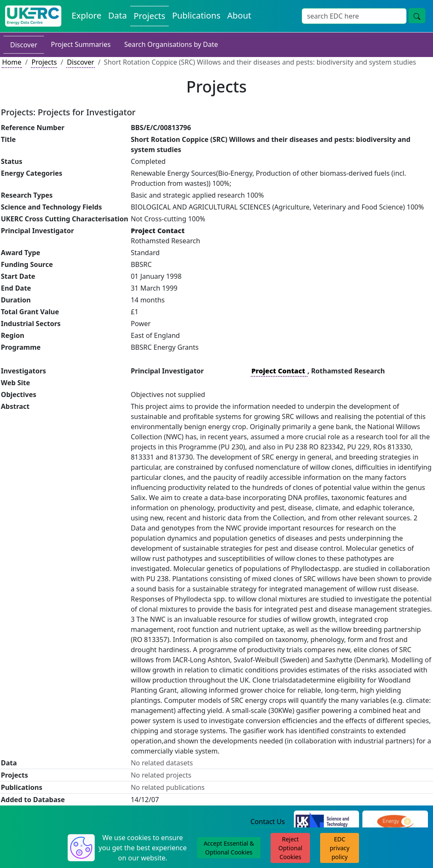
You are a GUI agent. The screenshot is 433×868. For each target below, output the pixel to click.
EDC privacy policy (340, 848)
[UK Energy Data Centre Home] (33, 16)
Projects (44, 62)
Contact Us (267, 822)
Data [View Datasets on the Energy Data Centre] (118, 15)
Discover (24, 45)
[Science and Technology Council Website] (327, 822)
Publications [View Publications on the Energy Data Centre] (196, 15)
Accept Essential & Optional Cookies (229, 848)
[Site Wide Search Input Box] (354, 16)
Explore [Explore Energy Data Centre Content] (86, 15)
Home (12, 62)
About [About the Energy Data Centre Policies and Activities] (239, 15)
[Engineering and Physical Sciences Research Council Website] (395, 822)
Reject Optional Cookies (290, 848)
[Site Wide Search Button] (417, 16)
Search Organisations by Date (171, 44)
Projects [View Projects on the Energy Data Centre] (149, 16)
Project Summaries (81, 44)
